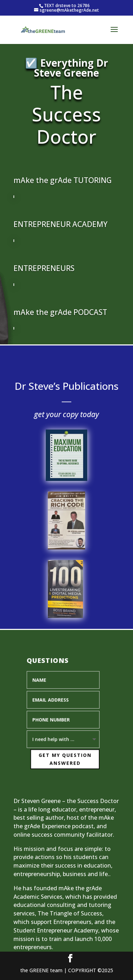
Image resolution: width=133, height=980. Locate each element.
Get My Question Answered (64, 758)
